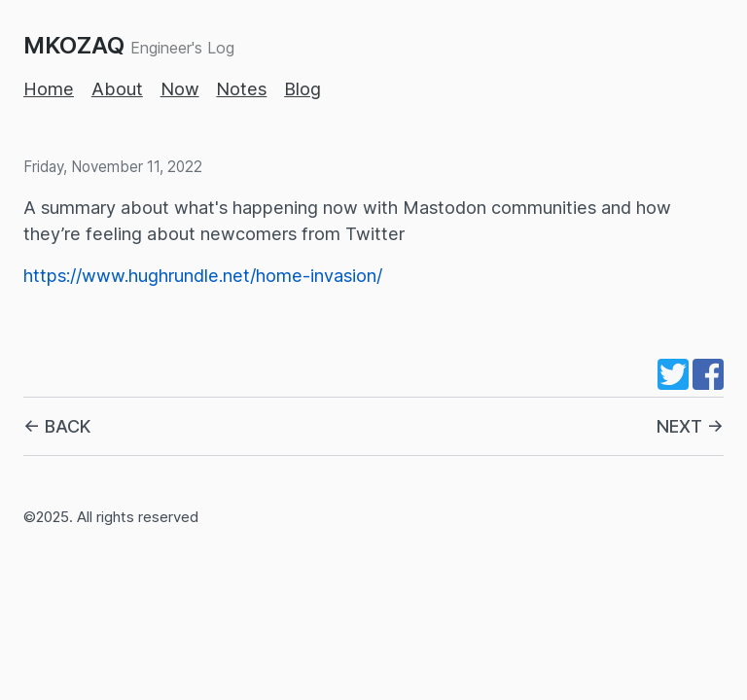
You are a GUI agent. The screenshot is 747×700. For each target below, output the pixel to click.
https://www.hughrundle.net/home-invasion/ (203, 276)
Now (180, 89)
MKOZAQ (74, 45)
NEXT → (690, 426)
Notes (241, 89)
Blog (302, 89)
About (117, 89)
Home (49, 89)
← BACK (57, 426)
